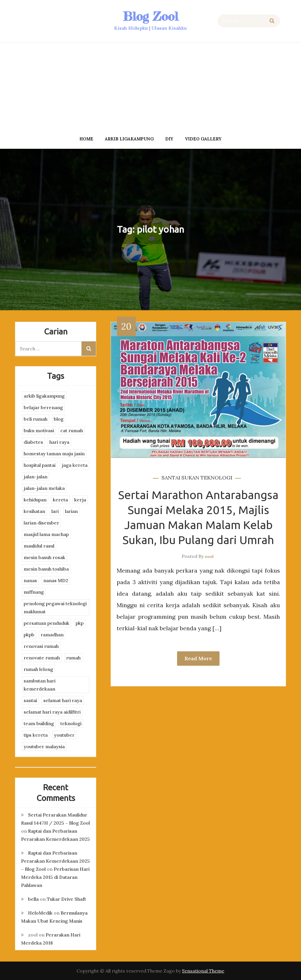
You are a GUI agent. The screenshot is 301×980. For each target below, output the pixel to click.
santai (171, 478)
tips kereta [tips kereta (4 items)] (36, 735)
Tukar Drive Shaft (66, 899)
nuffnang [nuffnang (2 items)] (34, 592)
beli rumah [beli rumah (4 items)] (36, 419)
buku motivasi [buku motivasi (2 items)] (39, 430)
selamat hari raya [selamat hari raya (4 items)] (63, 700)
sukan (190, 478)
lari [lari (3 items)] (55, 511)
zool (209, 556)
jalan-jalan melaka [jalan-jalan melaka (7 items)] (44, 488)
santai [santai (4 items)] (30, 700)
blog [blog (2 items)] (59, 419)
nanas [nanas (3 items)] (30, 580)
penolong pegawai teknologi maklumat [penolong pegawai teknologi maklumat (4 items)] (55, 607)
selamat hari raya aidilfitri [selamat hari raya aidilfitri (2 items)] (52, 712)
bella (33, 899)
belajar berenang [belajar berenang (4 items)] (43, 407)
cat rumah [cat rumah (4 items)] (72, 430)
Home (86, 139)
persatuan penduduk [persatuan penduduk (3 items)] (47, 623)
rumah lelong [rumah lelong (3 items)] (38, 669)
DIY (169, 139)
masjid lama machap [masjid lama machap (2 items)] (46, 534)
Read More (198, 658)
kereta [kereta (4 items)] (60, 500)
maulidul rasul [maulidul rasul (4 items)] (39, 546)
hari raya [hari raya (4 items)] (59, 442)
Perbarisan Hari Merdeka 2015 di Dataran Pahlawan (55, 877)
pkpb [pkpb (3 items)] (29, 635)
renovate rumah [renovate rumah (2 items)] (42, 658)
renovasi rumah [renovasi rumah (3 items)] (41, 646)
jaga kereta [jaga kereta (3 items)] (75, 465)
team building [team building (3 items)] (39, 723)
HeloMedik (40, 913)
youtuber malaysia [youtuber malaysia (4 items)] (44, 746)
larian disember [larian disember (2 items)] (41, 523)
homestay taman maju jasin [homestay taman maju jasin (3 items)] (54, 454)
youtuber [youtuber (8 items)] (64, 735)
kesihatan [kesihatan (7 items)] (34, 511)
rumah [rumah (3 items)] (73, 658)
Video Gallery (203, 139)
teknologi (216, 478)
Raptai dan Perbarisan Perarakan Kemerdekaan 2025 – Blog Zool (55, 861)
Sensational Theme (203, 971)
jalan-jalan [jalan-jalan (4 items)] (36, 477)
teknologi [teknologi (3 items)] (71, 723)
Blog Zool (150, 16)
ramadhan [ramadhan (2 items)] (52, 635)
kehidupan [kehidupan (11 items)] (35, 500)
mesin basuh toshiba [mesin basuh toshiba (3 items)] (46, 569)
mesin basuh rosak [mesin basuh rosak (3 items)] (44, 557)
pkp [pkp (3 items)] (80, 623)
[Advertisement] (150, 87)
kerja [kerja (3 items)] (80, 500)
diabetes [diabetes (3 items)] (33, 442)
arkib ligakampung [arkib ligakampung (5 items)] (44, 396)
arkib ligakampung (129, 139)
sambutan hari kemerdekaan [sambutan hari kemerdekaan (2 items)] (40, 685)
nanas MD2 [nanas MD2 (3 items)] (56, 580)
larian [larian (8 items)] (71, 511)
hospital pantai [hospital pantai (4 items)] (40, 465)
